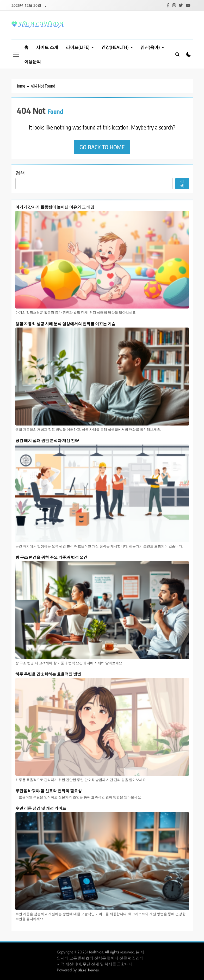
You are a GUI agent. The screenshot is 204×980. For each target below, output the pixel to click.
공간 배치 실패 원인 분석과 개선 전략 (47, 440)
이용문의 (33, 61)
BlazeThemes (88, 970)
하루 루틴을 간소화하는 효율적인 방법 (48, 674)
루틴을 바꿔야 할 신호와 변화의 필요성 (49, 790)
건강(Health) (115, 47)
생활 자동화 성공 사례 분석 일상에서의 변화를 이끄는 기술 (65, 323)
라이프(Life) (78, 47)
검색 (20, 173)
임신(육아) (150, 47)
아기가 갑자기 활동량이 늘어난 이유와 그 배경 (55, 207)
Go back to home (102, 147)
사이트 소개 (47, 47)
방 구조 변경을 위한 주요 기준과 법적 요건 (51, 557)
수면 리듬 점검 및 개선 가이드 (41, 808)
